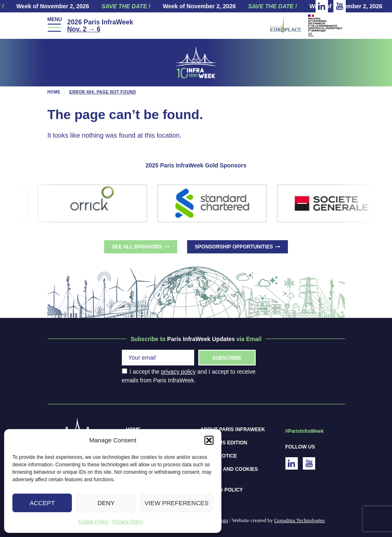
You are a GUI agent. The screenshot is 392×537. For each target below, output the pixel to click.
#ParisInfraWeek (305, 431)
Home (54, 92)
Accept (42, 503)
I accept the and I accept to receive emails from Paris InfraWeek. (189, 376)
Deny (106, 503)
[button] (209, 440)
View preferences (177, 503)
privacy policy (178, 372)
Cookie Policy (93, 522)
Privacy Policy (128, 522)
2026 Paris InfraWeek (100, 26)
